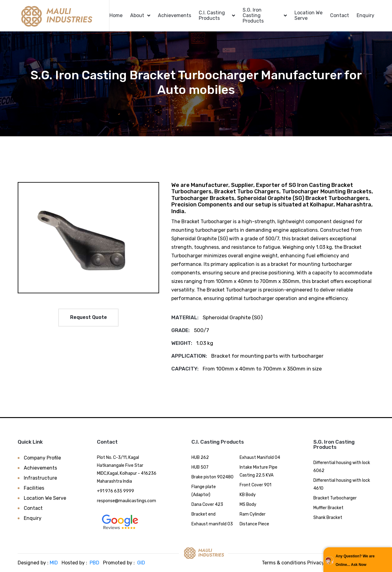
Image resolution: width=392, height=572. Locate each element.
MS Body (248, 504)
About (137, 16)
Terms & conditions (284, 563)
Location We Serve (308, 16)
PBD (94, 563)
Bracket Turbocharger (335, 498)
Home (116, 16)
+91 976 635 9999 (116, 491)
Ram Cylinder (253, 514)
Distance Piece (254, 524)
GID (141, 563)
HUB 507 (200, 467)
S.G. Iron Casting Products (253, 16)
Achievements (175, 16)
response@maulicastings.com (127, 501)
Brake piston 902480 (212, 477)
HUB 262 (200, 458)
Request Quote (89, 317)
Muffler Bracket (328, 508)
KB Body (248, 495)
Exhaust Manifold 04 (260, 458)
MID (54, 563)
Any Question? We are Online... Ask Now (355, 560)
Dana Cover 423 (207, 504)
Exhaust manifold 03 (212, 524)
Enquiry (365, 16)
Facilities (34, 488)
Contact (340, 16)
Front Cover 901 (255, 485)
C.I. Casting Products (212, 16)
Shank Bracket (328, 518)
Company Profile (42, 458)
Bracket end (203, 514)
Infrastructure (40, 478)
